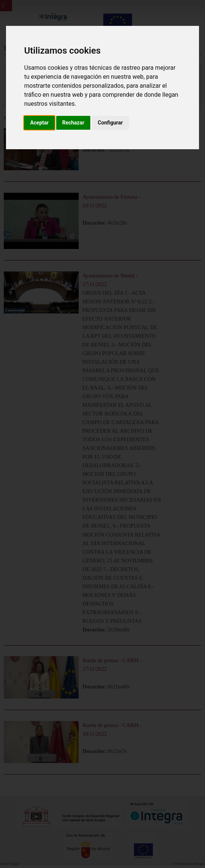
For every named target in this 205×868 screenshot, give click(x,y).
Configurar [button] (110, 123)
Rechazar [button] (73, 123)
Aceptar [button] (39, 123)
